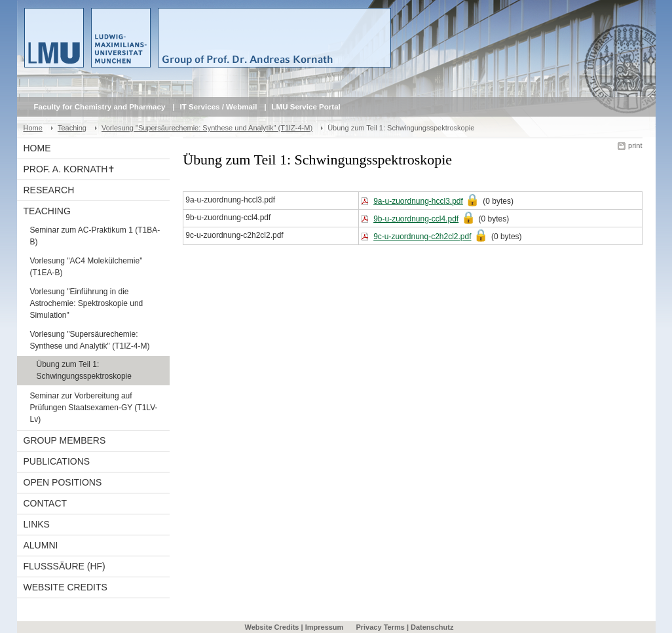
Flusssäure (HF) (65, 566)
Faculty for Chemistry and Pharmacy (100, 107)
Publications (57, 461)
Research (49, 190)
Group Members (65, 440)
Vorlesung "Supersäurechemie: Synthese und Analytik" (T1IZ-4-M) (207, 128)
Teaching (72, 128)
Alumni (41, 545)
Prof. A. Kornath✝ (70, 169)
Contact (46, 503)
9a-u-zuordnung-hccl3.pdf (418, 201)
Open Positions (63, 482)
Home (33, 128)
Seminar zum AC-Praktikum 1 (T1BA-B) (95, 236)
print (635, 145)
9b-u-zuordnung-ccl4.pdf (416, 219)
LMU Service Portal (306, 107)
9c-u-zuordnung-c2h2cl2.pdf (422, 237)
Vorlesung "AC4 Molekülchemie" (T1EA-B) (86, 267)
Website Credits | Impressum (294, 627)
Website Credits (65, 587)
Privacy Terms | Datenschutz (404, 627)
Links (37, 524)
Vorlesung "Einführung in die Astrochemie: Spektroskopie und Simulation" (87, 303)
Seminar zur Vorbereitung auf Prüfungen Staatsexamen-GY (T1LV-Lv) (94, 408)
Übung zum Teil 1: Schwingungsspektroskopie (84, 370)
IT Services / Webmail (219, 107)
